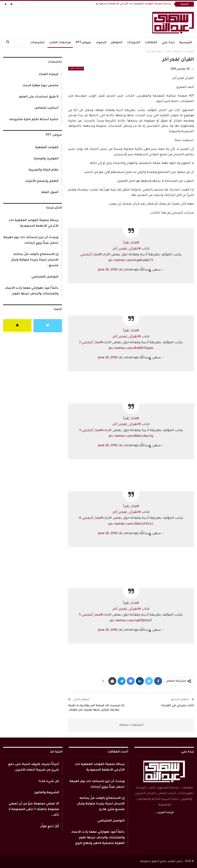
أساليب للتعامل (46, 108)
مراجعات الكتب (60, 43)
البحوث (101, 43)
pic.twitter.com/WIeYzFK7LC (131, 524)
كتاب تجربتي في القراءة (177, 706)
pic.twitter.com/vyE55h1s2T (131, 621)
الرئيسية (186, 43)
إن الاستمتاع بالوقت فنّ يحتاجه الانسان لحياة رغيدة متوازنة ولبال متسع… (35, 260)
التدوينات (134, 43)
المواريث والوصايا (46, 159)
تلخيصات (37, 43)
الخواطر (117, 43)
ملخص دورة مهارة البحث (40, 86)
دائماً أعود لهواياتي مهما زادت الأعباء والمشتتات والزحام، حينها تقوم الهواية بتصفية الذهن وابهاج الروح (98, 838)
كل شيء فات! (49, 782)
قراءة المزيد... (164, 813)
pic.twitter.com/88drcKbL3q (131, 436)
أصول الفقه (50, 193)
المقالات (151, 43)
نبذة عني (168, 43)
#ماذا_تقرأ (131, 243)
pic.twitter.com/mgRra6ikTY (131, 261)
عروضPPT (83, 43)
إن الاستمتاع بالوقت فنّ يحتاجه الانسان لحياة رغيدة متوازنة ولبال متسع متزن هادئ (101, 804)
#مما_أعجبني (91, 255)
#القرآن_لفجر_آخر (127, 249)
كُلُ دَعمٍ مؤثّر (50, 827)
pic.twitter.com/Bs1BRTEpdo (131, 349)
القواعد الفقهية (47, 148)
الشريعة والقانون (46, 793)
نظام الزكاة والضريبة (44, 170)
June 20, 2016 (108, 270)
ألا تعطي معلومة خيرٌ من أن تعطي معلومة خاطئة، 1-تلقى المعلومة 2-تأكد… (33, 810)
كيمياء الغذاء (49, 75)
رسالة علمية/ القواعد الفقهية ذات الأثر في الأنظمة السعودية (133, 4)
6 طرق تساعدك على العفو (39, 97)
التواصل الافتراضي (45, 277)
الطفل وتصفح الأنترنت (42, 181)
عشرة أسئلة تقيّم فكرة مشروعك (34, 120)
